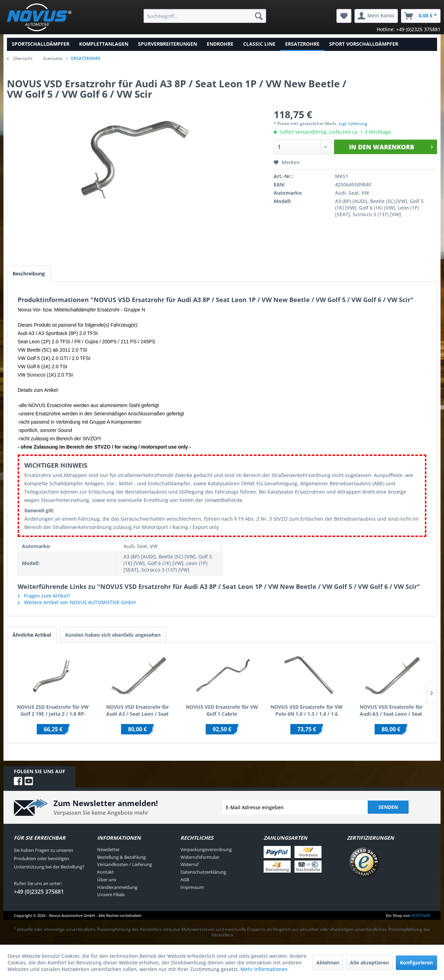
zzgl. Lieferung (353, 123)
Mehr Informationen (264, 969)
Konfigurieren (416, 963)
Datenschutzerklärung (203, 872)
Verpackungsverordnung (206, 849)
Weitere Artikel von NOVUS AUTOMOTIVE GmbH (77, 602)
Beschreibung (29, 273)
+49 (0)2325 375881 (39, 892)
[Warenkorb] (421, 16)
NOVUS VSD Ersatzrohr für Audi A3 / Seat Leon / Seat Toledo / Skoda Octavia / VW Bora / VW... (138, 710)
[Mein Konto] (376, 16)
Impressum (192, 887)
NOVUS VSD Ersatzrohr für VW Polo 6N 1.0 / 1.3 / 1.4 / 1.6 (307, 710)
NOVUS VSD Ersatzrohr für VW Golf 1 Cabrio (222, 710)
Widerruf (190, 864)
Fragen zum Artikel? (44, 596)
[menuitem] (205, 16)
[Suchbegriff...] (205, 16)
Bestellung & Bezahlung (121, 857)
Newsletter (108, 849)
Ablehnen (328, 963)
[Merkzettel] (344, 16)
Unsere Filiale (111, 894)
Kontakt (105, 872)
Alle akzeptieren (369, 963)
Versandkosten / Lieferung (125, 864)
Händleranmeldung (117, 887)
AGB (185, 880)
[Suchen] (259, 16)
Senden (388, 807)
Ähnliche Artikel (32, 635)
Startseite (53, 58)
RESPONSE (421, 915)
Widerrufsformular (200, 857)
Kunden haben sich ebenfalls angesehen (113, 635)
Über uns (107, 880)
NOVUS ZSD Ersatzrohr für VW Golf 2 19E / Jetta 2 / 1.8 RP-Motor (53, 710)
